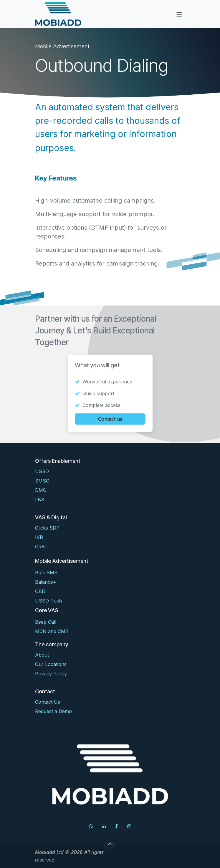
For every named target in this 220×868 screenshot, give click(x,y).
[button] (110, 844)
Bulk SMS (46, 572)
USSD (42, 471)
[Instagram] (129, 826)
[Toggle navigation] (179, 14)
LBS (40, 500)
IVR (39, 537)
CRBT (41, 547)
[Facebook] (116, 826)
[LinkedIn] (104, 826)
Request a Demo (53, 711)
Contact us (110, 419)
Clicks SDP (47, 528)
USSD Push (48, 601)
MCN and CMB (52, 631)
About (42, 655)
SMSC (42, 481)
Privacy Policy (51, 674)
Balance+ (46, 582)
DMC (41, 490)
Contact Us (48, 702)
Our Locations (51, 664)
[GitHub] (91, 826)
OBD (40, 591)
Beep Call (46, 622)
